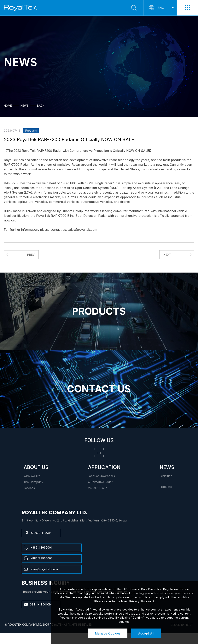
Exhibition (166, 476)
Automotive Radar (100, 482)
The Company (33, 482)
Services (29, 488)
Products (166, 487)
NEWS (167, 467)
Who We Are (32, 476)
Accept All (146, 633)
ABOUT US (36, 467)
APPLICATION (104, 467)
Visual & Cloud (98, 488)
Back (41, 106)
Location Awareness (101, 476)
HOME (8, 106)
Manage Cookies (108, 633)
